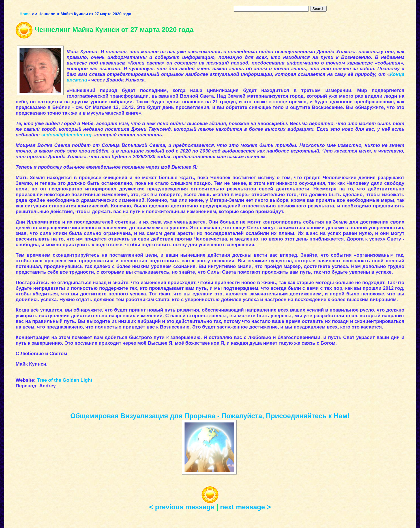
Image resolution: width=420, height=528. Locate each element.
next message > (245, 507)
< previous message (182, 507)
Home (25, 14)
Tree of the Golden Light (65, 380)
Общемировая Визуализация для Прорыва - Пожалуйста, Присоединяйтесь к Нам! (210, 416)
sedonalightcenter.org (67, 135)
